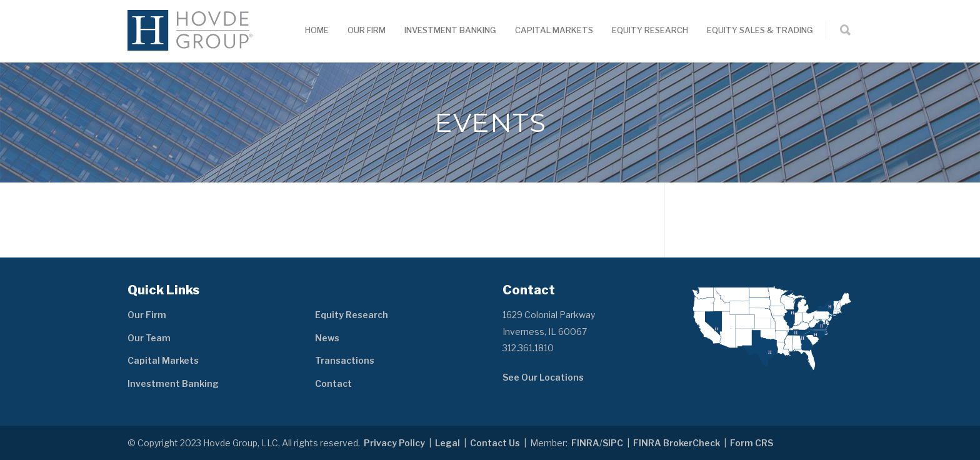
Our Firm (367, 30)
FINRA (585, 443)
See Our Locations (543, 377)
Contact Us (495, 443)
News (327, 338)
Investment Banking (450, 30)
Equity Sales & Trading (760, 30)
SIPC (613, 443)
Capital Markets (554, 30)
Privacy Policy (394, 443)
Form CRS (752, 443)
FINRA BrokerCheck (677, 443)
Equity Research (650, 30)
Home (317, 30)
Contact (333, 383)
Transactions (345, 360)
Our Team (149, 338)
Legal (447, 443)
